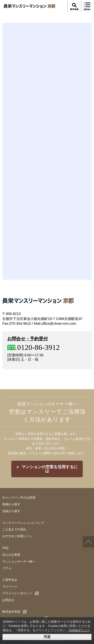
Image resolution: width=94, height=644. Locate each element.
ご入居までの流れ (14, 529)
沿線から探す (11, 511)
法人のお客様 (11, 555)
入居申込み (10, 580)
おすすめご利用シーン (17, 536)
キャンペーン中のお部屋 (19, 498)
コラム (7, 568)
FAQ (5, 548)
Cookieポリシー (79, 630)
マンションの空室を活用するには (50, 469)
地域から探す (11, 504)
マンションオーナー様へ (19, 561)
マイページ (10, 587)
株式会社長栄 (11, 612)
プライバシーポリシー (17, 593)
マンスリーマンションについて (23, 523)
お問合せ (8, 600)
